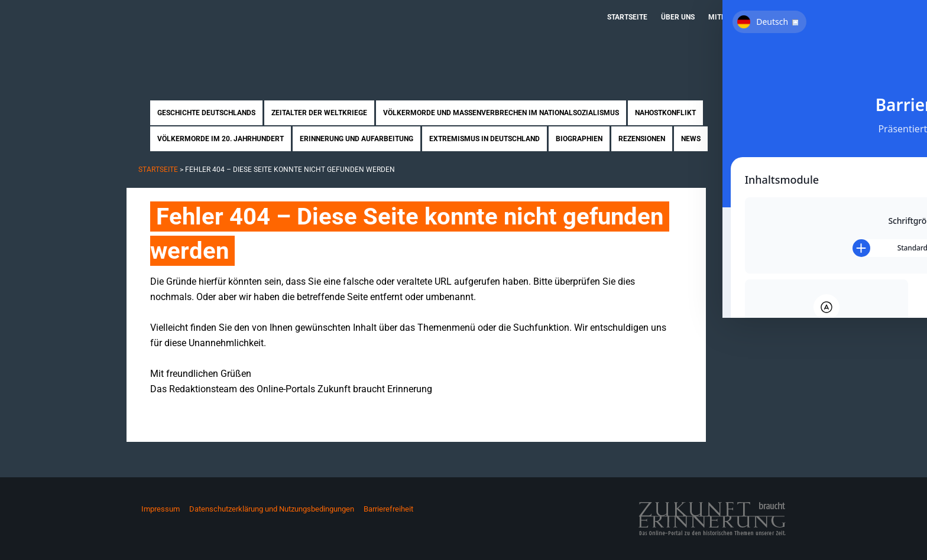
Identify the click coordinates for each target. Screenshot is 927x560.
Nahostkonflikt (665, 113)
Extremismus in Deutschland (484, 139)
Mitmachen (730, 17)
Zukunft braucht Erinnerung (249, 38)
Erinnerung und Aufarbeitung (356, 139)
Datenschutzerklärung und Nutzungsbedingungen (272, 509)
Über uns (678, 17)
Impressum (161, 509)
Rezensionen (642, 139)
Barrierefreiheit (388, 509)
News (691, 139)
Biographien (579, 139)
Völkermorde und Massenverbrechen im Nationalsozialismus (501, 113)
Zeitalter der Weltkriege (319, 113)
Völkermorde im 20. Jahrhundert (221, 139)
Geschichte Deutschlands (206, 113)
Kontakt (780, 17)
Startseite (627, 17)
